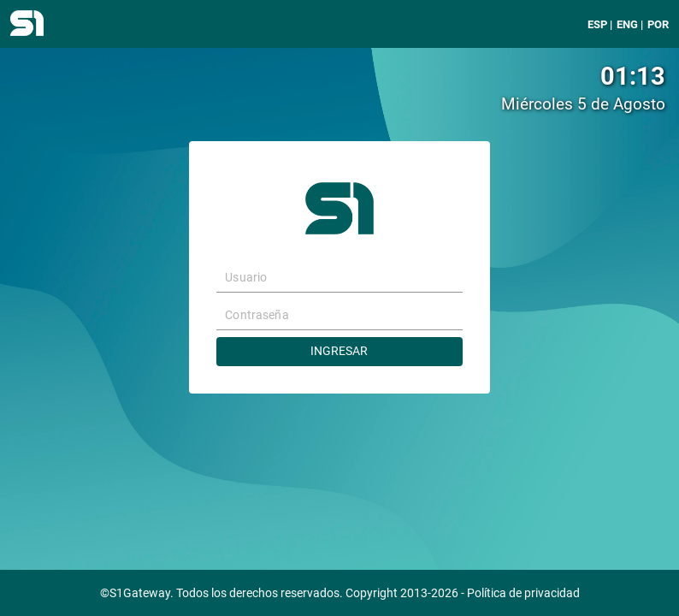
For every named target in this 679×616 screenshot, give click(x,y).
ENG (627, 24)
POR (658, 24)
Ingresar (339, 351)
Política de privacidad (523, 593)
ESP (597, 24)
